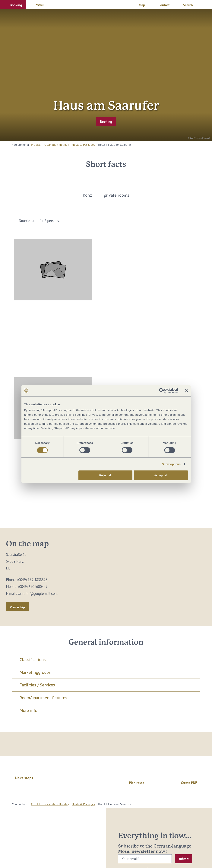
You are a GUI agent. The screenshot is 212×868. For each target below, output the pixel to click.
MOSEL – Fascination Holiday (50, 145)
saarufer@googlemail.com (38, 593)
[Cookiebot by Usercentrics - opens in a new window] (162, 391)
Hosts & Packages (83, 145)
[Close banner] (187, 391)
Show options (171, 464)
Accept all (161, 475)
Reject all (105, 475)
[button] (13, 5)
